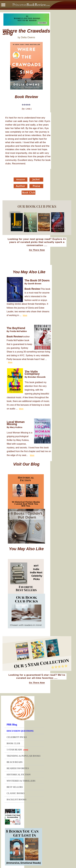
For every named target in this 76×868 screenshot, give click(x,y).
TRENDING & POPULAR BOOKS (24, 756)
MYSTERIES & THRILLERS (21, 781)
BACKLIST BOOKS (16, 799)
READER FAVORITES (18, 768)
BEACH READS (15, 762)
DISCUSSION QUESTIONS (20, 731)
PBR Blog (12, 725)
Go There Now (37, 250)
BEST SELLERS (15, 787)
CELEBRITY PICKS (17, 737)
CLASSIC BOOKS (16, 793)
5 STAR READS (17, 750)
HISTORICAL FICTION (19, 775)
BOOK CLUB (13, 743)
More (25, 315)
